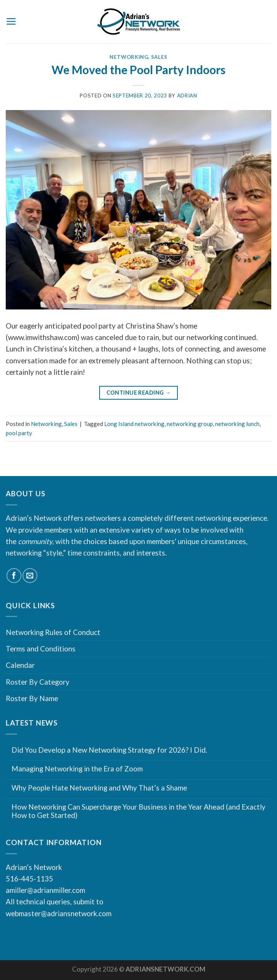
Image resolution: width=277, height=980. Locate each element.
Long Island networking (134, 424)
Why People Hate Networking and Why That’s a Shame (99, 788)
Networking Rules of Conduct (53, 632)
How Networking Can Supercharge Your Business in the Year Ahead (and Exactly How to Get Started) (138, 811)
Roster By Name (32, 698)
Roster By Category (38, 682)
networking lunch (237, 424)
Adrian (187, 96)
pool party (19, 433)
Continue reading (139, 393)
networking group (190, 424)
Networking (129, 57)
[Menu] (11, 21)
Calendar (20, 665)
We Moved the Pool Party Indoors (138, 70)
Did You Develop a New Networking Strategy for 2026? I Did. (109, 750)
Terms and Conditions (41, 649)
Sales (159, 57)
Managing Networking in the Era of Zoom (77, 769)
